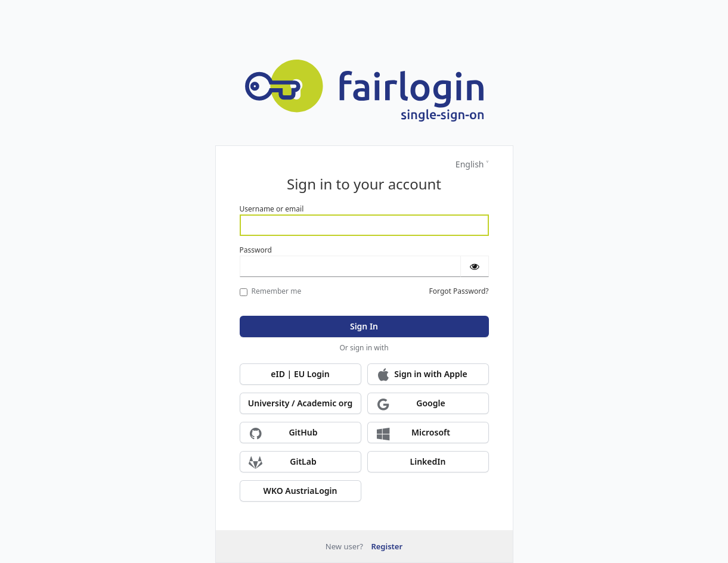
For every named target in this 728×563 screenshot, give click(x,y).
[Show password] (475, 266)
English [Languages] (470, 164)
